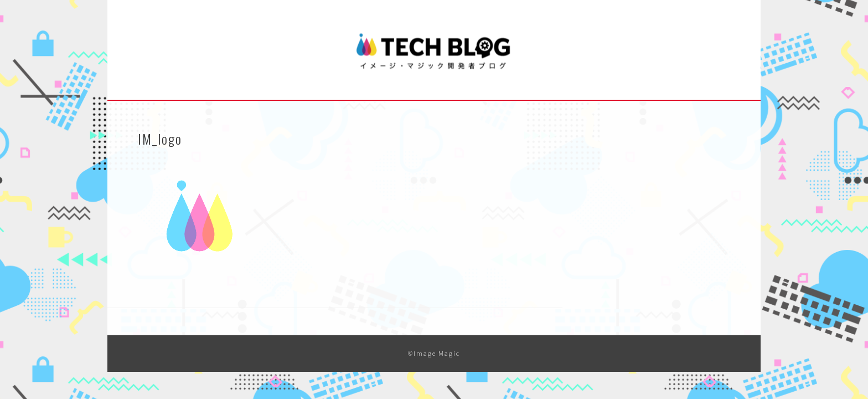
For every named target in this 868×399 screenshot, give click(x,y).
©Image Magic (434, 353)
